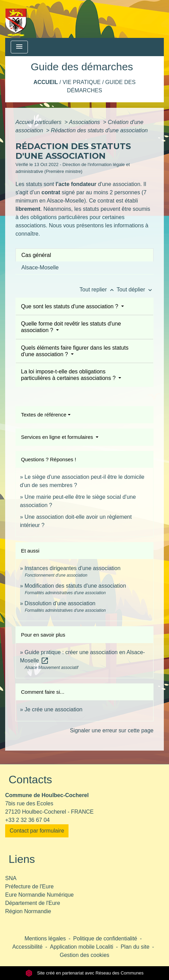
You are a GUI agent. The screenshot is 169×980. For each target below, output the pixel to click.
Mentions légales (45, 938)
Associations (85, 122)
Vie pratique (82, 82)
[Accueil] (16, 19)
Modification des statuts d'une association (75, 586)
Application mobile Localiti (82, 947)
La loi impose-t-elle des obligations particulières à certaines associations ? (69, 375)
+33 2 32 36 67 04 (27, 820)
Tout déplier (135, 290)
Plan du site (135, 947)
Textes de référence (44, 415)
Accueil (46, 82)
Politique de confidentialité (105, 938)
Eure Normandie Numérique (39, 895)
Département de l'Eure (33, 903)
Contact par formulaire (37, 831)
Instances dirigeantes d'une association (72, 568)
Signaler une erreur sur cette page (112, 730)
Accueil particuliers (39, 122)
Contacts (30, 780)
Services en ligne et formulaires (58, 437)
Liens (22, 859)
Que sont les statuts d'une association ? (70, 306)
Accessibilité (28, 947)
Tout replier (98, 290)
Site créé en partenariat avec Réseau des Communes (84, 973)
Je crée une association (53, 709)
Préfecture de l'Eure (29, 886)
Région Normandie (28, 911)
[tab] (84, 255)
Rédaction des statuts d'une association (99, 130)
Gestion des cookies (84, 955)
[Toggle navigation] (19, 47)
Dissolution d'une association (60, 603)
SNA (11, 878)
